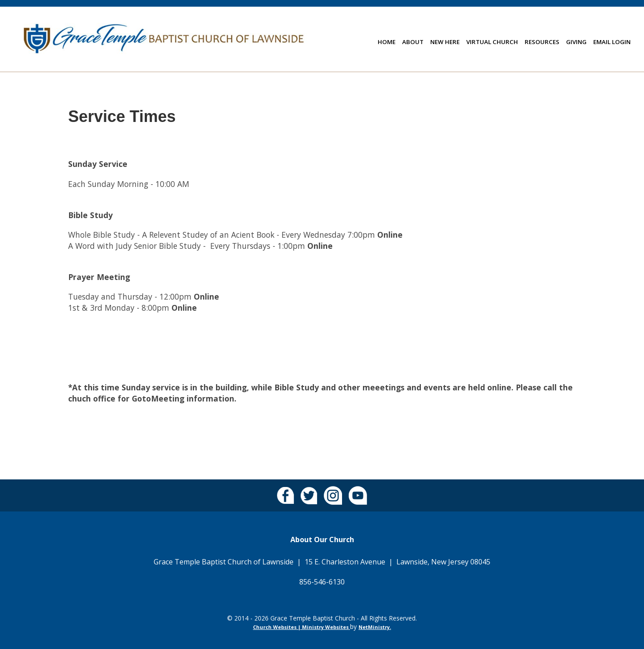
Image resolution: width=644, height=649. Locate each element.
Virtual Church (492, 42)
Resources (542, 42)
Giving (576, 42)
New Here (445, 42)
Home (387, 42)
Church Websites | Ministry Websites (302, 627)
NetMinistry (374, 627)
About (413, 42)
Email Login (612, 42)
